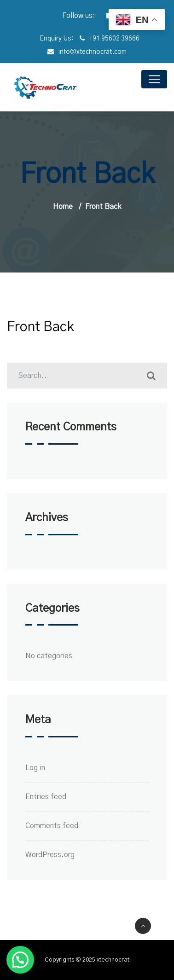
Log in (35, 768)
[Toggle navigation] (154, 79)
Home (63, 207)
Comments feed (52, 826)
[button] (20, 960)
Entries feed (46, 797)
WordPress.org (50, 855)
